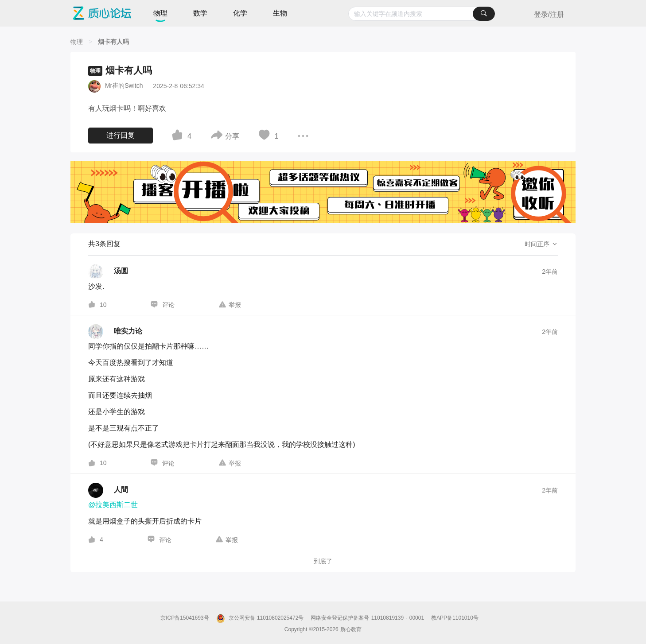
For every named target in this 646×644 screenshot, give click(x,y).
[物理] (77, 42)
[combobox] (422, 14)
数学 (200, 13)
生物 (280, 13)
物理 (160, 13)
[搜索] (484, 14)
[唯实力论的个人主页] (115, 332)
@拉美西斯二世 (113, 505)
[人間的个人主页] (108, 490)
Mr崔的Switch (124, 85)
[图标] (179, 136)
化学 (240, 13)
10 (103, 305)
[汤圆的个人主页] (108, 272)
